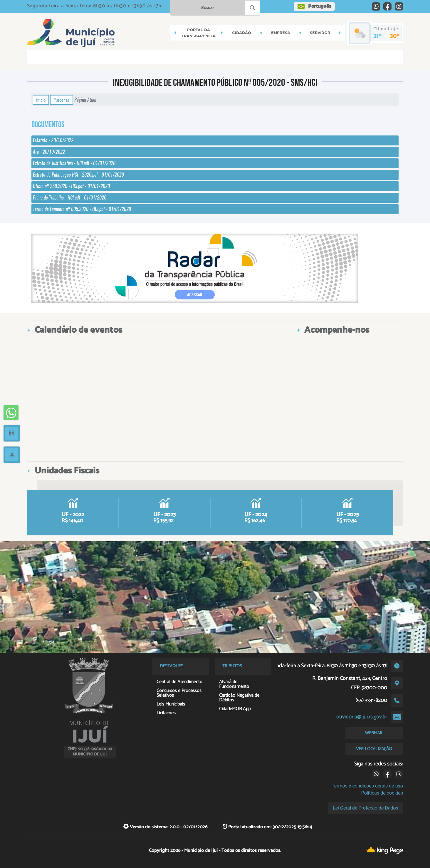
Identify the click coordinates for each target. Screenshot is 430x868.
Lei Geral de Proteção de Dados (366, 808)
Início (41, 100)
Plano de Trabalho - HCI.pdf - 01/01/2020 (70, 198)
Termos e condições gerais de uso (367, 786)
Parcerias (62, 100)
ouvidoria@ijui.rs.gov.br (362, 717)
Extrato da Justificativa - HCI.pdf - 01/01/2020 (74, 163)
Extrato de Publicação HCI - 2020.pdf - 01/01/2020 (78, 175)
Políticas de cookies (382, 793)
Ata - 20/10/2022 (49, 152)
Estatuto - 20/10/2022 (53, 140)
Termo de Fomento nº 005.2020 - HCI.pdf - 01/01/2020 (82, 209)
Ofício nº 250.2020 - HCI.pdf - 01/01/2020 (71, 186)
